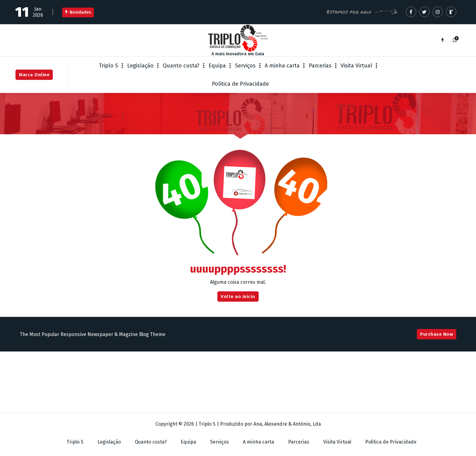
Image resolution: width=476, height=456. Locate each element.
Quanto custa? (181, 66)
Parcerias (320, 66)
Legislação (140, 66)
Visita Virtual (356, 66)
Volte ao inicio (238, 297)
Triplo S (109, 66)
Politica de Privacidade (240, 84)
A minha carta (282, 66)
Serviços (245, 66)
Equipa (217, 66)
